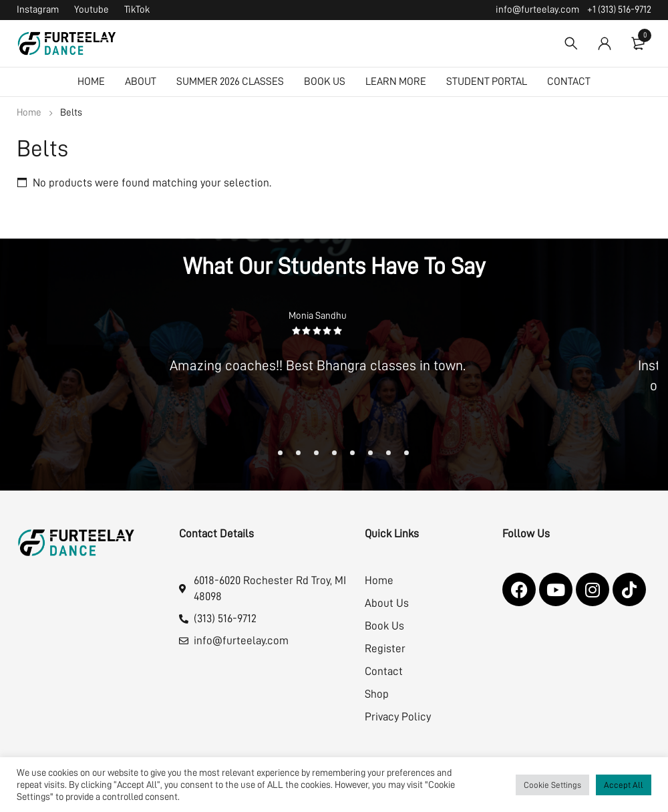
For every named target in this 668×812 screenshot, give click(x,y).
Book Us (384, 626)
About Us (387, 603)
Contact (384, 671)
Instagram (38, 10)
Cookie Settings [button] (552, 785)
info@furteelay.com (537, 10)
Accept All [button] (624, 785)
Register (385, 649)
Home (29, 113)
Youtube (92, 10)
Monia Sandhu (318, 316)
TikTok (137, 10)
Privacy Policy (398, 717)
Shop (377, 694)
